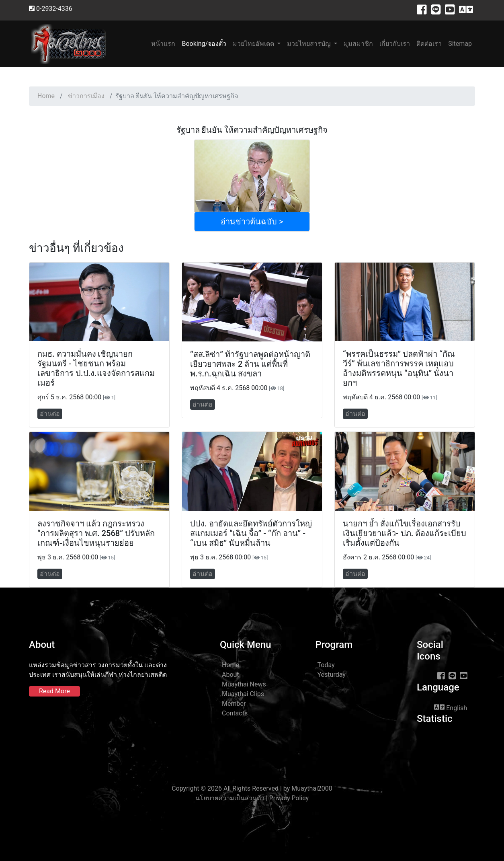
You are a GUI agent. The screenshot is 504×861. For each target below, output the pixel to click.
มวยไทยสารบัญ (310, 44)
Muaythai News (244, 684)
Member (234, 704)
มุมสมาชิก (358, 44)
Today (326, 665)
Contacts (235, 713)
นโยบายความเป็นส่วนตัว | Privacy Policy (252, 798)
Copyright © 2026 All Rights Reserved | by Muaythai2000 (252, 788)
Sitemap (460, 44)
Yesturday (332, 675)
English (451, 707)
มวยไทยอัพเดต (254, 44)
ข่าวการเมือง (86, 96)
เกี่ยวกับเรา (395, 44)
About (230, 675)
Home (46, 96)
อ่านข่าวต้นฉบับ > (252, 222)
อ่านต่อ (50, 414)
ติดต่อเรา (429, 44)
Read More (54, 691)
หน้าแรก (165, 43)
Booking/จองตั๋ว (204, 44)
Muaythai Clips (243, 694)
